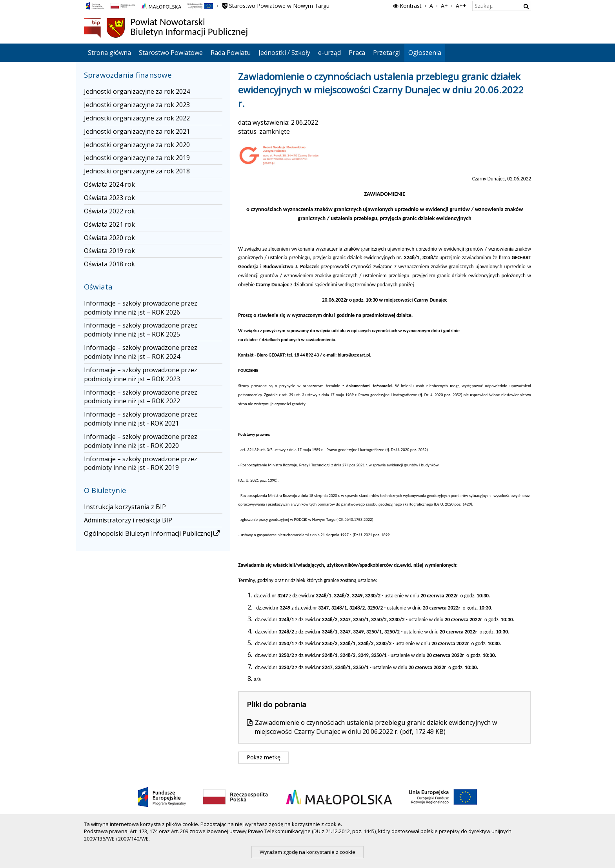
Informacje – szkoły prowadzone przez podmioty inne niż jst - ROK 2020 (141, 441)
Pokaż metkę (264, 757)
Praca (357, 53)
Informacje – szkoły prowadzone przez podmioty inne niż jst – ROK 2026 (141, 308)
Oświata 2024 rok (109, 184)
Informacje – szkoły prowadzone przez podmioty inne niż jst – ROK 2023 (141, 374)
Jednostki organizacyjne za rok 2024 (137, 91)
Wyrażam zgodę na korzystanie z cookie (307, 852)
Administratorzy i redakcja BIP (128, 520)
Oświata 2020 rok (109, 238)
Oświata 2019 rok (109, 251)
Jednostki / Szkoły (284, 53)
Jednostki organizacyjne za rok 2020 (137, 145)
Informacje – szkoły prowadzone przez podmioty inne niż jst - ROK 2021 (141, 419)
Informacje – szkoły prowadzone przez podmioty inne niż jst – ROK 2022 (141, 397)
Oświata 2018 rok (109, 264)
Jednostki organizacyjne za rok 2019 (137, 158)
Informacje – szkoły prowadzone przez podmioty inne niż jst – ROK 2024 (141, 352)
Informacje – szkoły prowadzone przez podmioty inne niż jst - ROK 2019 (141, 463)
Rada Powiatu (231, 53)
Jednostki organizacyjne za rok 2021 (137, 131)
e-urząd (329, 53)
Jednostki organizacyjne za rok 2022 (137, 118)
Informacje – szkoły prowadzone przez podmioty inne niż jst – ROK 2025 (141, 330)
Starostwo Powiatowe (171, 53)
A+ (444, 6)
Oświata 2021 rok (109, 224)
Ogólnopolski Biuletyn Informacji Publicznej (152, 533)
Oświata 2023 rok (109, 198)
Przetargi (387, 53)
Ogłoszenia (425, 53)
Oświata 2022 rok (109, 211)
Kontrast (407, 6)
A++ (461, 6)
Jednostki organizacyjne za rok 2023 (137, 105)
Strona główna (109, 53)
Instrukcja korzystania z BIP (125, 507)
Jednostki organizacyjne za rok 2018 (137, 171)
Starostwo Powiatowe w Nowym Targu (275, 6)
